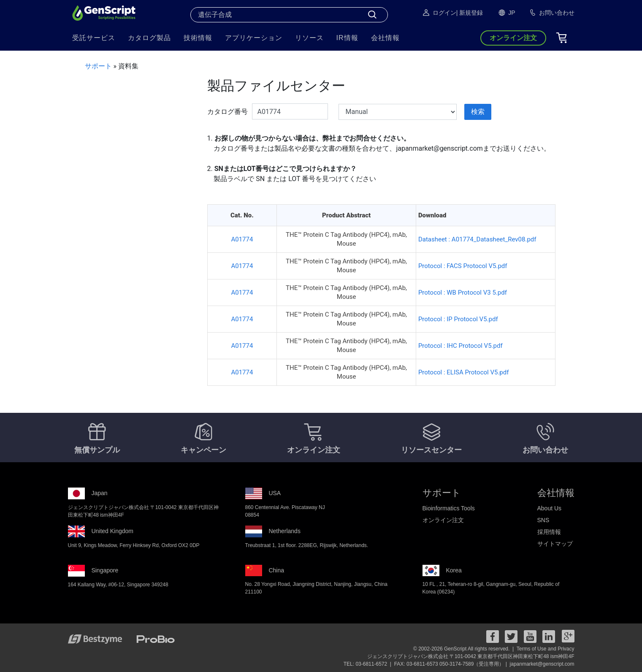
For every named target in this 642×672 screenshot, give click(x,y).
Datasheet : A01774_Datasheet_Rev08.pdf (477, 239)
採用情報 (549, 532)
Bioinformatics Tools (449, 508)
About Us (550, 508)
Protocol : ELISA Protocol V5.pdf (464, 372)
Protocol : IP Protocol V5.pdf (458, 319)
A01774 (242, 239)
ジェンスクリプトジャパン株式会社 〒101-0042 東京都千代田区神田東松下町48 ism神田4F (471, 656)
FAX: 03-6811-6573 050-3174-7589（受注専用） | (451, 664)
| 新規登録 (470, 13)
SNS (543, 520)
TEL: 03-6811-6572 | (368, 664)
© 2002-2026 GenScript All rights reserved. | (464, 649)
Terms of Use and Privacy (546, 649)
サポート (98, 66)
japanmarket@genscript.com (542, 664)
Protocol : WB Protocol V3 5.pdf (463, 293)
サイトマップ (555, 544)
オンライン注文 (443, 520)
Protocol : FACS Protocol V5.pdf (463, 266)
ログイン (439, 13)
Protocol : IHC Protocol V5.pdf (461, 346)
